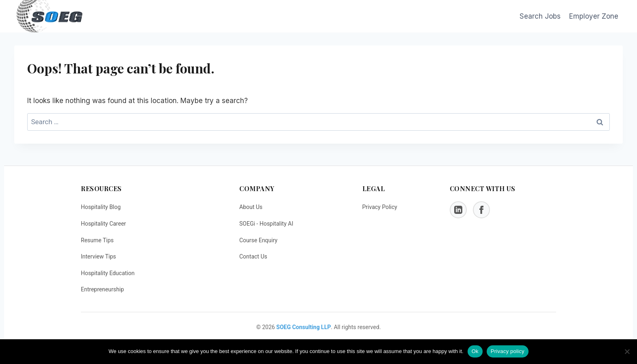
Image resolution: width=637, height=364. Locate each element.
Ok (475, 351)
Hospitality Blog (101, 207)
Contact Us (253, 256)
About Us (251, 207)
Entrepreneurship (102, 289)
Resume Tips (97, 240)
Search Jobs (540, 16)
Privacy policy (508, 351)
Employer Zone (594, 16)
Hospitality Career (103, 224)
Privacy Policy (380, 207)
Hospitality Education (108, 273)
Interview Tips (99, 256)
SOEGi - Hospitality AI (266, 224)
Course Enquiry (258, 240)
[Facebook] (481, 210)
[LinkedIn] (458, 210)
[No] (627, 351)
